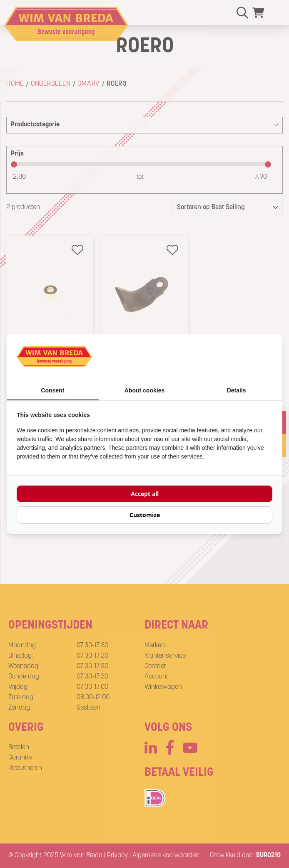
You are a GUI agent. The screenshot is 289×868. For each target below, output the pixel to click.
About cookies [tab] (144, 390)
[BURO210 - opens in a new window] (241, 358)
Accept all (145, 494)
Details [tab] (237, 390)
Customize (145, 515)
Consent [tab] (52, 390)
